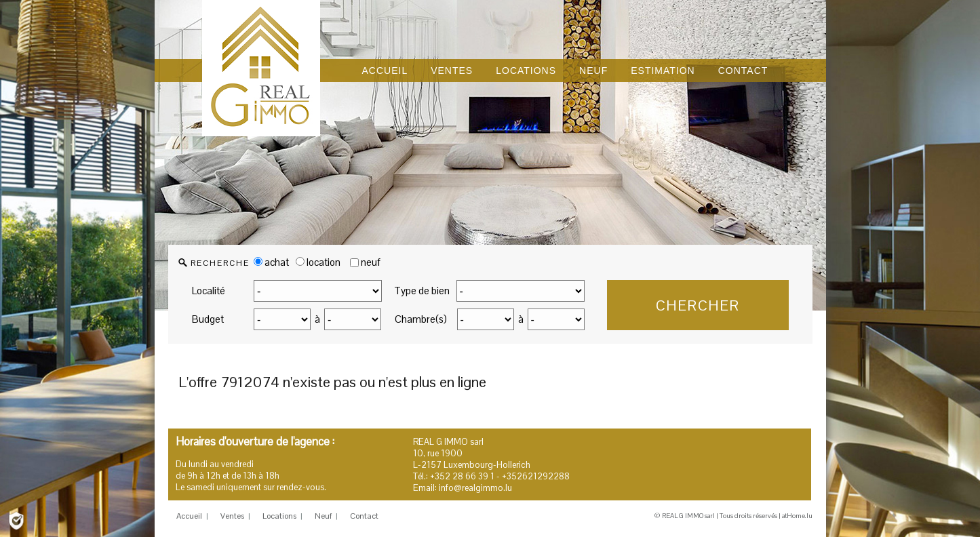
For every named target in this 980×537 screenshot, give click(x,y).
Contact (364, 516)
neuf (371, 262)
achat (271, 262)
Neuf (323, 516)
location (318, 262)
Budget (208, 319)
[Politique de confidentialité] (16, 520)
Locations (279, 516)
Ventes (232, 516)
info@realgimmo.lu (475, 488)
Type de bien (422, 291)
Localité (209, 291)
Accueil (189, 516)
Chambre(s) (421, 319)
